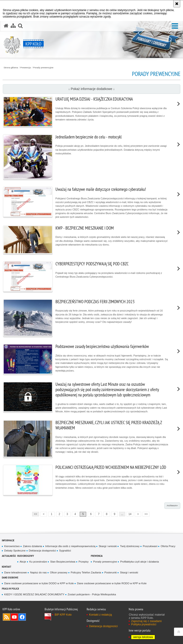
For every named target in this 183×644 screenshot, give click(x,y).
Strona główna (11, 68)
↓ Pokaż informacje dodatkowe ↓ (91, 89)
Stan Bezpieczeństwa (63, 562)
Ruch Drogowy (26, 556)
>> (145, 514)
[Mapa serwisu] (13, 26)
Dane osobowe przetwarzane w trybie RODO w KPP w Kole (112, 583)
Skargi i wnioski (108, 546)
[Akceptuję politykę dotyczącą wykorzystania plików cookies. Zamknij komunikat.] (177, 4)
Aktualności (9, 556)
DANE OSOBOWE (10, 577)
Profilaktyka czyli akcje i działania (139, 562)
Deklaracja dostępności (42, 551)
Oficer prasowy (59, 572)
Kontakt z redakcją (100, 615)
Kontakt (7, 567)
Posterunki (111, 572)
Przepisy (84, 562)
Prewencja (26, 68)
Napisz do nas (38, 572)
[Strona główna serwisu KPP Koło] (6, 26)
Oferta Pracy (168, 546)
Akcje (23, 562)
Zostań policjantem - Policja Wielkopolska (92, 594)
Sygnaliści (65, 551)
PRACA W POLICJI (10, 589)
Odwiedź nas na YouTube (14, 617)
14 (130, 514)
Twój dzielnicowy (130, 546)
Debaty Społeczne (15, 551)
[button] (175, 26)
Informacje (8, 540)
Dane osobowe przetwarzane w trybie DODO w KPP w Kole (39, 583)
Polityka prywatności (144, 624)
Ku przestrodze (38, 562)
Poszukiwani (150, 546)
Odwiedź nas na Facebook (22, 617)
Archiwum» (172, 505)
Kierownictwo (12, 546)
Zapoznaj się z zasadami (146, 621)
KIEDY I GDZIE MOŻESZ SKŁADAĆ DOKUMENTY (34, 594)
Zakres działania (32, 546)
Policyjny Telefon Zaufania (86, 572)
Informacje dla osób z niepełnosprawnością (70, 546)
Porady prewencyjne (43, 68)
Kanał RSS (6, 617)
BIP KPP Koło (63, 615)
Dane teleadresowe (15, 572)
